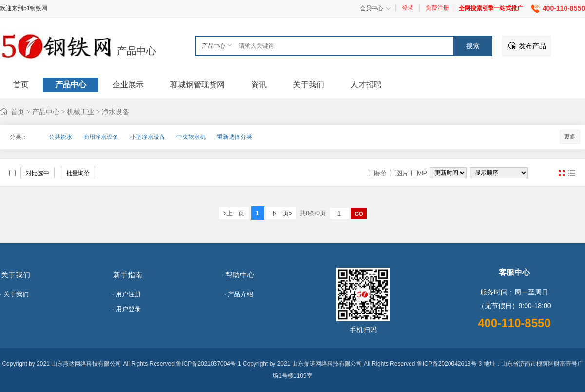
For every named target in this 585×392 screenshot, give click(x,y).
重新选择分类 (234, 137)
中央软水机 (191, 137)
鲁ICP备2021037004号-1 (208, 364)
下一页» (281, 213)
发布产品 (532, 46)
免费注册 (437, 8)
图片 (562, 173)
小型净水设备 (148, 137)
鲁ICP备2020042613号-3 (449, 364)
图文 (571, 173)
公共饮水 (60, 137)
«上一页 (234, 213)
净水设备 (116, 112)
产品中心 (136, 51)
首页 (18, 112)
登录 (408, 8)
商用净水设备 (101, 137)
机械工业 (80, 112)
